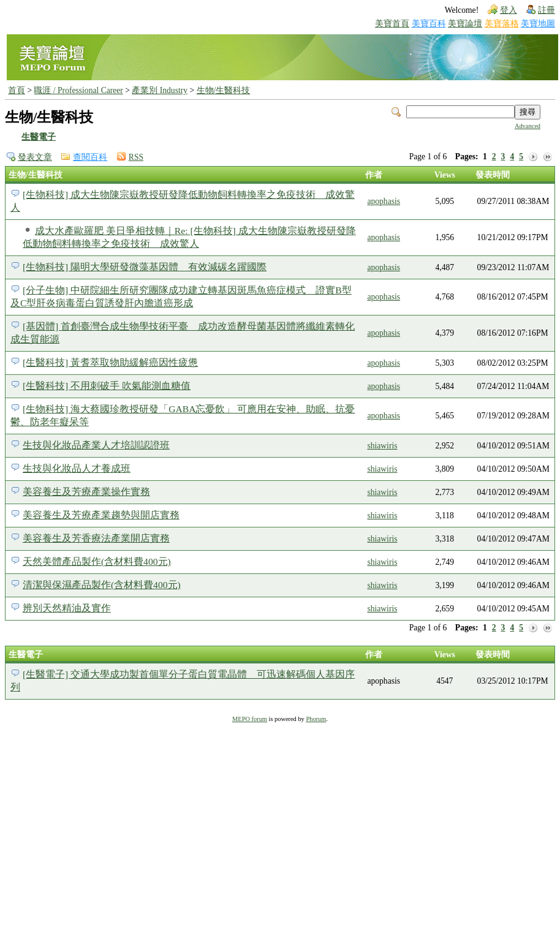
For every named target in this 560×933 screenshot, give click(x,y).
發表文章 (35, 157)
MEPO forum (250, 719)
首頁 (17, 90)
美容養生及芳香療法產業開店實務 (96, 538)
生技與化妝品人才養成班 (77, 468)
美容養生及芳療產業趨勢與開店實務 (101, 515)
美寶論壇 (465, 24)
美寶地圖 (538, 24)
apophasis (384, 201)
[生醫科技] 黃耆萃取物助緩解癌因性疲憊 (110, 362)
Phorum (316, 719)
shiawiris (382, 446)
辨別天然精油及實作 (67, 608)
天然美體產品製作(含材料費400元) (97, 561)
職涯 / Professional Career (78, 90)
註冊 (547, 10)
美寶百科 (429, 24)
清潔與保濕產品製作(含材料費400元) (102, 585)
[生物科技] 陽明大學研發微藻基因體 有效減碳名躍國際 (145, 267)
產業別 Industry (160, 90)
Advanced (528, 126)
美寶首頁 (392, 24)
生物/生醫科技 (224, 90)
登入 (509, 10)
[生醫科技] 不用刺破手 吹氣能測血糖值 (107, 386)
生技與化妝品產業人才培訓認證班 (96, 445)
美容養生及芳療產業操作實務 (86, 492)
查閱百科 (90, 157)
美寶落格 (502, 24)
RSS (136, 157)
